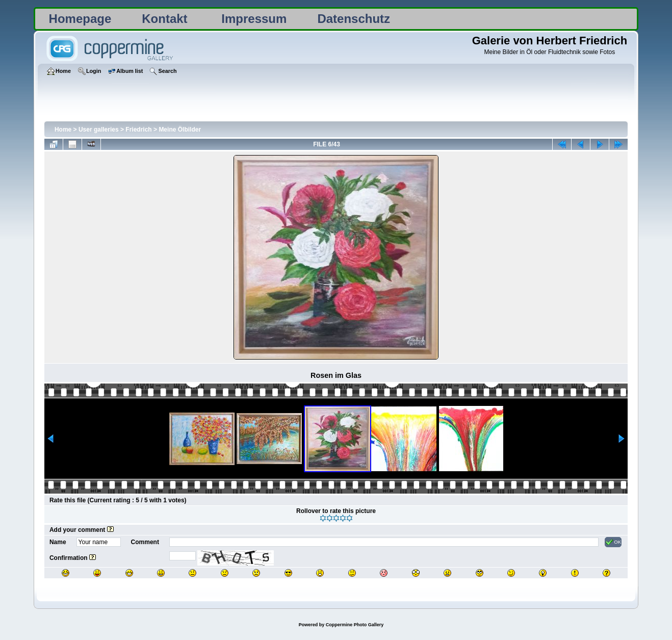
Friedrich (138, 130)
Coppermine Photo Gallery (355, 625)
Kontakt (164, 19)
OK (613, 542)
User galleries (99, 130)
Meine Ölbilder (180, 130)
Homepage (80, 19)
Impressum (254, 19)
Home (63, 130)
